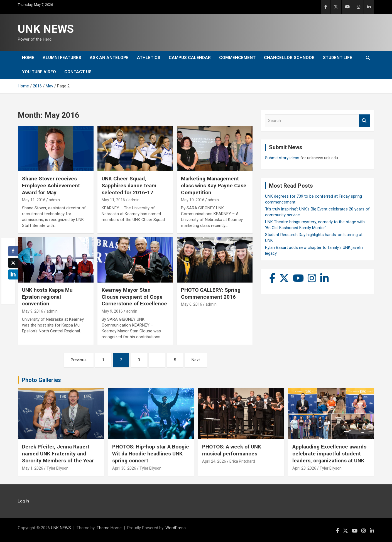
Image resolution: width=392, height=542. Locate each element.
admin (54, 200)
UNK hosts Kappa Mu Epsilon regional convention (47, 297)
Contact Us (78, 72)
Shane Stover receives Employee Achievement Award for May (51, 185)
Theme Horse (109, 528)
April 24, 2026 (214, 461)
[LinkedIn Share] (13, 274)
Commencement (237, 58)
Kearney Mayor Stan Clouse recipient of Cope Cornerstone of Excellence (134, 297)
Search (364, 121)
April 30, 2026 (124, 468)
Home (28, 58)
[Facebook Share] (13, 251)
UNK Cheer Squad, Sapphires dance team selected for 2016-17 (129, 185)
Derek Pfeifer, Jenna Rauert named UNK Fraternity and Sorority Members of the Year (58, 453)
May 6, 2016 (192, 304)
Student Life (338, 58)
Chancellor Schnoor (289, 58)
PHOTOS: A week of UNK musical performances (232, 450)
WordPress (176, 528)
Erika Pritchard (242, 461)
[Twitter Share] (13, 263)
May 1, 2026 (33, 468)
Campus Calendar (190, 58)
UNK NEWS (46, 29)
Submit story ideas (282, 158)
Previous (79, 360)
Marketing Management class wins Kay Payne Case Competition (214, 185)
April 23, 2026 (304, 468)
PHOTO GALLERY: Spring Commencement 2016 (211, 293)
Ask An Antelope (109, 58)
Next (196, 360)
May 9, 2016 (33, 311)
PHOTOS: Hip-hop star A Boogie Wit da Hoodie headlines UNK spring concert (151, 453)
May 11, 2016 (34, 200)
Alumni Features (62, 58)
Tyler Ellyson (57, 468)
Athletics (149, 58)
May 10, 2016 (193, 200)
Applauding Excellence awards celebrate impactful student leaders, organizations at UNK (329, 453)
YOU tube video (39, 72)
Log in (23, 501)
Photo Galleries (41, 380)
